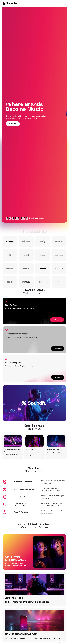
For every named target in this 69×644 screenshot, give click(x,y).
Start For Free (57, 320)
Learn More (58, 349)
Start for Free (13, 124)
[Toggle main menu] (64, 3)
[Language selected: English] (59, 642)
